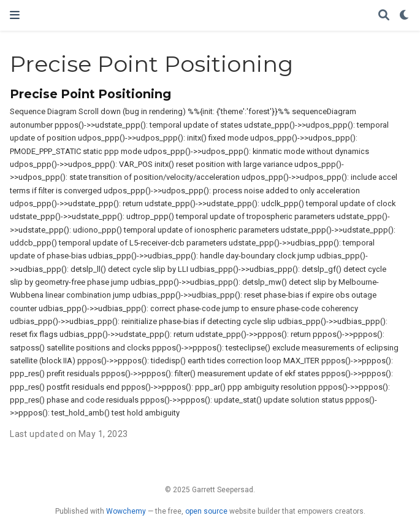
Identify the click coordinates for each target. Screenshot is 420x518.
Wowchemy (126, 511)
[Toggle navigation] (15, 15)
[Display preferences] (405, 16)
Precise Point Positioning (90, 94)
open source (206, 511)
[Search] (384, 16)
